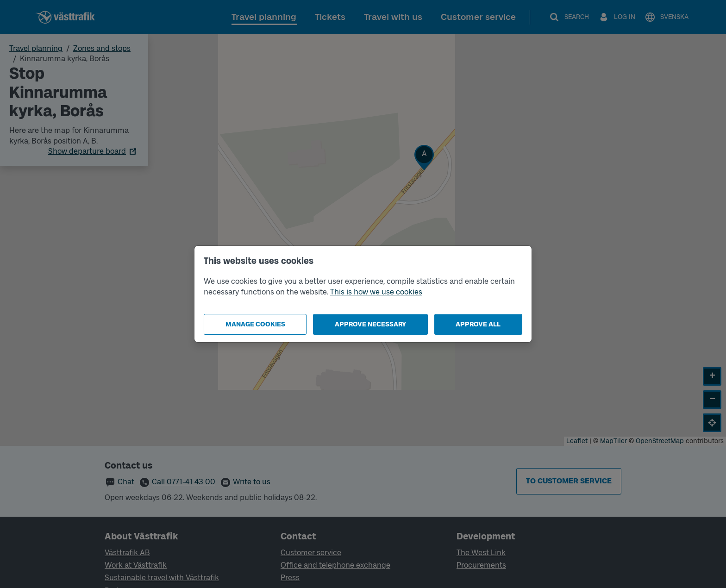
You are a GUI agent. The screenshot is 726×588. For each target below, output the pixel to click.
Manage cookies (255, 324)
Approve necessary (370, 324)
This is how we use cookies (376, 292)
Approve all (478, 324)
